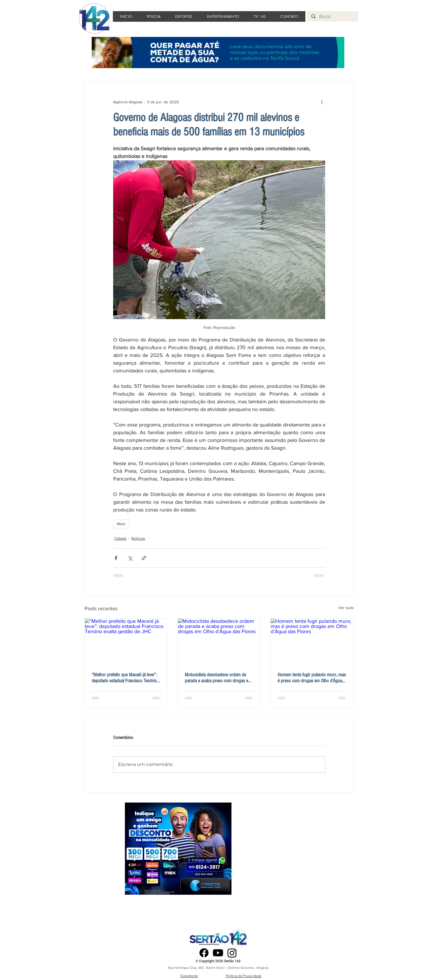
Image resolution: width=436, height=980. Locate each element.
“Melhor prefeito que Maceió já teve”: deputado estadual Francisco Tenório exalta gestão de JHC (124, 678)
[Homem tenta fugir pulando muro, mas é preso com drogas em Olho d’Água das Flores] (312, 642)
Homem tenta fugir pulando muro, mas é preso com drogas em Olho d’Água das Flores (312, 678)
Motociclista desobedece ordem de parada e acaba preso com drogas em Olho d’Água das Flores (218, 678)
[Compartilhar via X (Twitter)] (130, 558)
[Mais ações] (322, 102)
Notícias (138, 538)
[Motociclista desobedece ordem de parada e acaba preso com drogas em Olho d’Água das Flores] (219, 642)
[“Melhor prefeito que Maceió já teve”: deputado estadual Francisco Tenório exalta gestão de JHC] (126, 642)
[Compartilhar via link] (144, 558)
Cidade (120, 538)
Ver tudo (346, 608)
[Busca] (332, 17)
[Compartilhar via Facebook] (116, 558)
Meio (121, 524)
